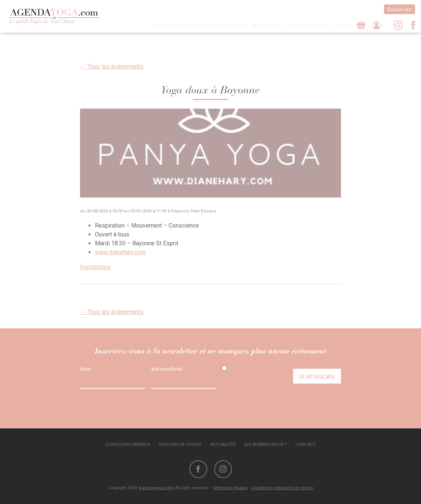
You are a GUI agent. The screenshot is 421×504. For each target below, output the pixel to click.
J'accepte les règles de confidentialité (252, 372)
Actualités (265, 26)
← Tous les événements (112, 67)
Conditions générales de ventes (282, 488)
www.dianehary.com (120, 252)
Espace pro (399, 9)
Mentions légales (231, 488)
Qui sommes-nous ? (306, 26)
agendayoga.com (156, 488)
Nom (85, 369)
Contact (343, 26)
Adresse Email (167, 369)
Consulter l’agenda (175, 26)
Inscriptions (95, 267)
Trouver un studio (225, 26)
